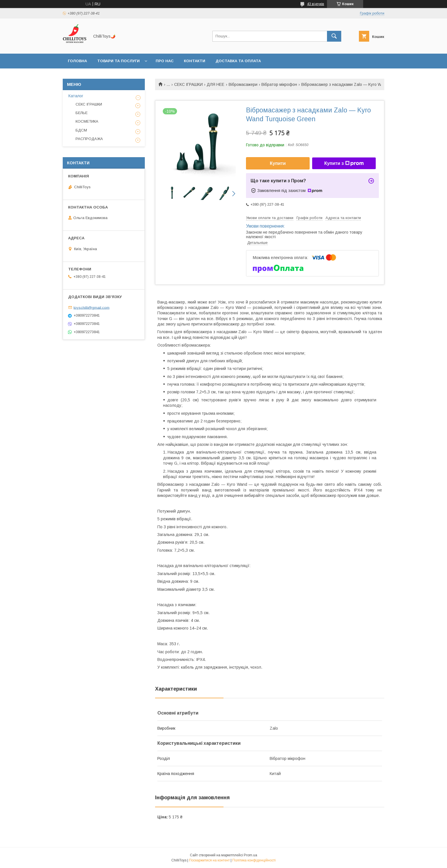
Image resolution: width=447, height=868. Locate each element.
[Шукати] (334, 36)
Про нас (165, 61)
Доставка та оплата (238, 61)
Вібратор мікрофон (279, 84)
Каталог (76, 96)
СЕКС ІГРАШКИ (188, 84)
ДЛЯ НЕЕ (216, 84)
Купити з (344, 163)
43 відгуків (316, 4)
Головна (77, 61)
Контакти (195, 61)
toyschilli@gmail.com (92, 307)
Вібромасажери (243, 84)
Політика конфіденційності (254, 860)
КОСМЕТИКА (87, 121)
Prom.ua (250, 855)
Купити (278, 163)
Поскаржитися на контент (209, 860)
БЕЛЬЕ (82, 113)
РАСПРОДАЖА (89, 139)
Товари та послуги (118, 61)
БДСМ (81, 130)
